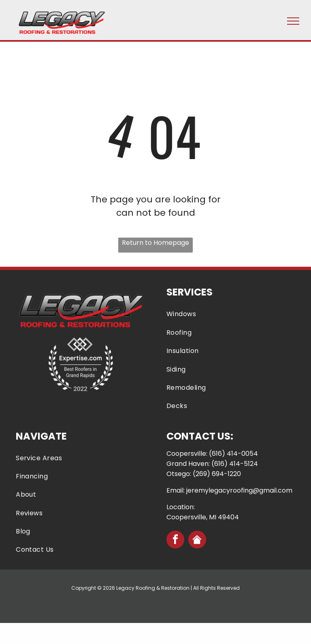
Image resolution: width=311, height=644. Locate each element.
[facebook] (175, 541)
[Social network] (197, 541)
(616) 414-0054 (233, 454)
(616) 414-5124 (235, 464)
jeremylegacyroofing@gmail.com (239, 490)
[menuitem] (231, 314)
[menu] (293, 21)
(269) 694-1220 (217, 474)
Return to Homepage (155, 243)
